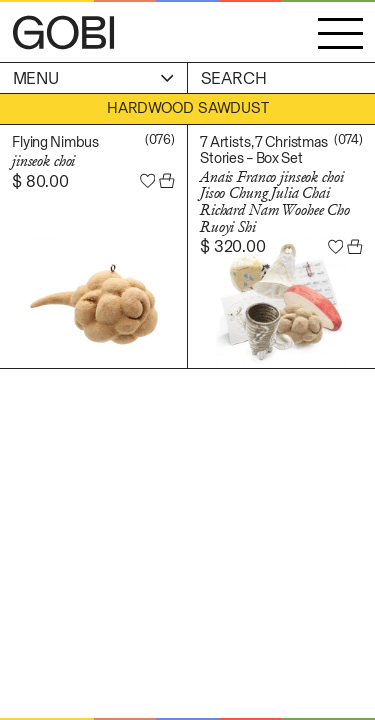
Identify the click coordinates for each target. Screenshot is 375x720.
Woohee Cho (315, 210)
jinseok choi (43, 161)
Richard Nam (239, 210)
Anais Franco (238, 177)
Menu (93, 78)
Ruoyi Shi (228, 227)
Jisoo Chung (233, 193)
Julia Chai (300, 193)
